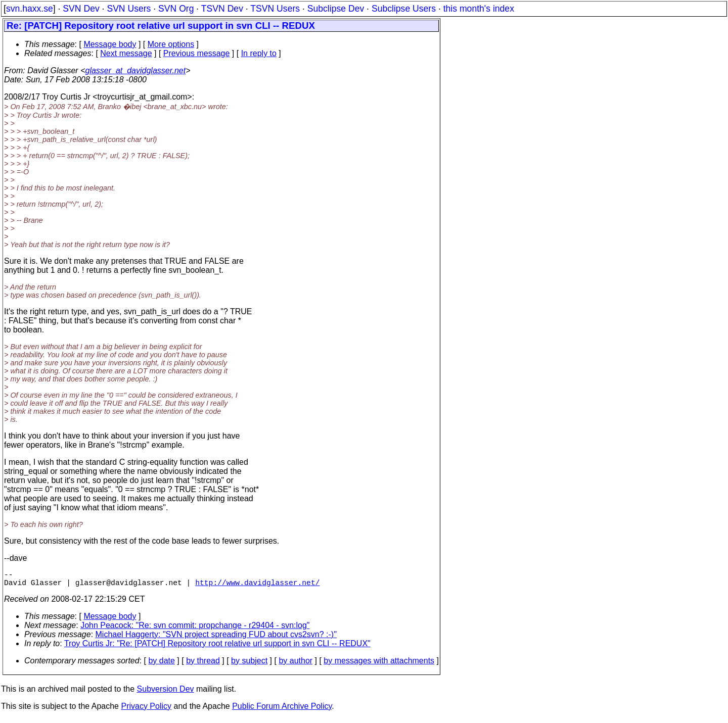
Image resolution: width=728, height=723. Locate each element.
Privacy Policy (146, 710)
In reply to (259, 53)
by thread (203, 665)
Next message (126, 53)
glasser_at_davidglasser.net (135, 70)
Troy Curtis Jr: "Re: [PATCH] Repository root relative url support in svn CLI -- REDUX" (217, 647)
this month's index (479, 9)
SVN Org (176, 9)
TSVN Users (275, 9)
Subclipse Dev (336, 9)
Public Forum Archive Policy (282, 710)
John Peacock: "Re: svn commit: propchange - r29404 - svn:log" (195, 629)
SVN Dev (81, 9)
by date (161, 665)
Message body (110, 44)
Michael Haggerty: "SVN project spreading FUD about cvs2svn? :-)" (216, 638)
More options (171, 44)
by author (295, 665)
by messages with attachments (379, 665)
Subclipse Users (404, 9)
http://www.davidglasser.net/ (257, 586)
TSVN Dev (222, 9)
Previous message (197, 53)
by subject (249, 665)
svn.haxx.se (30, 9)
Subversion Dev (166, 693)
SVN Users (129, 9)
